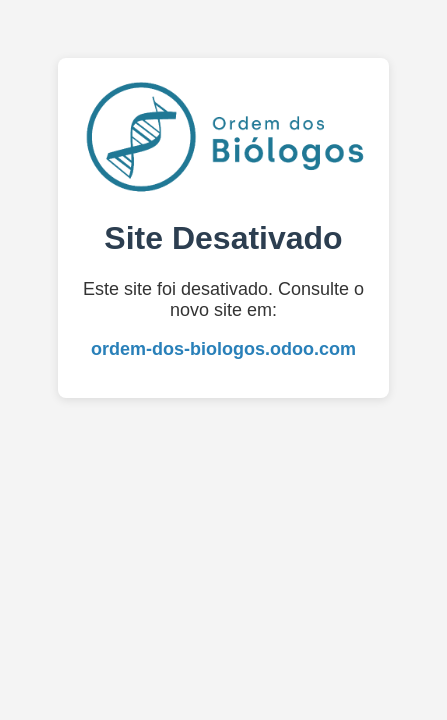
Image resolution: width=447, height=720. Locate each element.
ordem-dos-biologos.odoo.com (223, 349)
